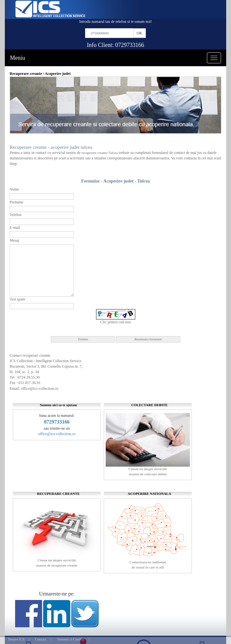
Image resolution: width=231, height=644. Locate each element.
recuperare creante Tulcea (100, 153)
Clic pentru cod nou (115, 322)
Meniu (18, 58)
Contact (41, 639)
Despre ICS (16, 639)
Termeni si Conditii (71, 639)
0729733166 (130, 45)
